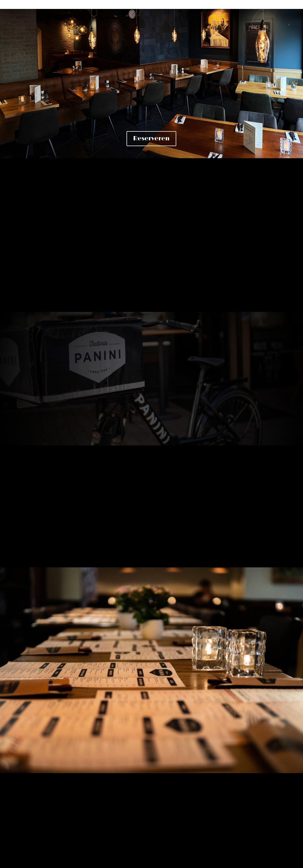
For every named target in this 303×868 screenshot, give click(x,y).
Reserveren (151, 138)
